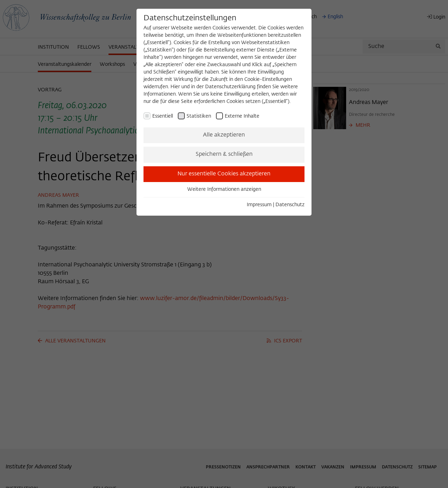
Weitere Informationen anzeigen (224, 189)
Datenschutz (290, 205)
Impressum (259, 205)
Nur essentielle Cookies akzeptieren (224, 174)
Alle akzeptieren (224, 135)
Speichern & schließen (224, 154)
